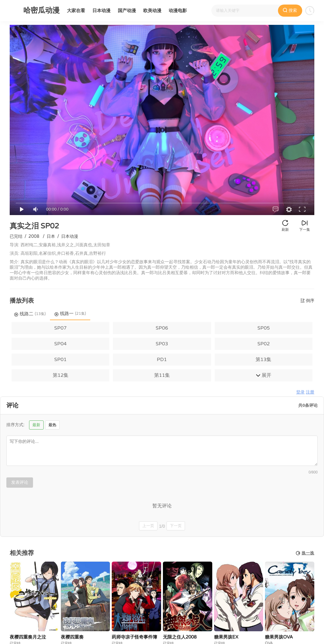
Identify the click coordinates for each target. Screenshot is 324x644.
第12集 (61, 375)
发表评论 (20, 482)
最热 (52, 425)
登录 (300, 392)
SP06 (162, 328)
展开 (264, 375)
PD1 (162, 360)
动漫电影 (178, 11)
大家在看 (76, 11)
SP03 (162, 344)
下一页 (176, 526)
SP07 (60, 328)
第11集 (162, 375)
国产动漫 (127, 11)
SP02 (264, 344)
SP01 (60, 360)
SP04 (60, 344)
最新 (36, 425)
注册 (310, 392)
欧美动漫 (152, 11)
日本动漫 (101, 11)
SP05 (264, 328)
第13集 (263, 360)
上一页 (148, 526)
